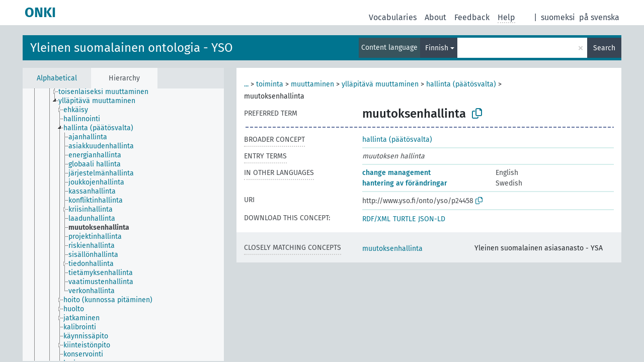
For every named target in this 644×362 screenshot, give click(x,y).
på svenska (599, 17)
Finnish (437, 48)
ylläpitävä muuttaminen (380, 84)
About (435, 17)
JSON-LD (432, 219)
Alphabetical (57, 78)
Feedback (472, 17)
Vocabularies (393, 17)
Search (604, 48)
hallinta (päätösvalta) (461, 84)
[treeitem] (108, 92)
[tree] (123, 225)
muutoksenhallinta (392, 249)
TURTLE (404, 219)
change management (396, 173)
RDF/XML (376, 219)
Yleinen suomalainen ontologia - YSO (132, 48)
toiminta (270, 84)
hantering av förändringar (405, 183)
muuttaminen (312, 84)
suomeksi (558, 17)
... (246, 84)
